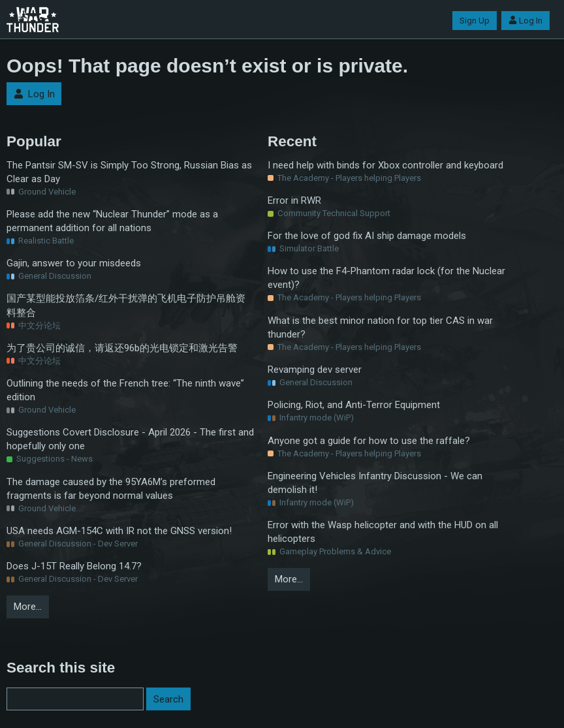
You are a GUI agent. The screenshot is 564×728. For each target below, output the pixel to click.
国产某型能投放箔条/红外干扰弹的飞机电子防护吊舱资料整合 (126, 305)
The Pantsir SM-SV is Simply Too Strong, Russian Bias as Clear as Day (129, 172)
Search (168, 699)
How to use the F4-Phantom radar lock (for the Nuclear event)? (386, 278)
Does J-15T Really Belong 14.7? (74, 566)
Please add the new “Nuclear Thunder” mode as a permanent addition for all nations (112, 221)
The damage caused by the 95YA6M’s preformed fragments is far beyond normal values (111, 489)
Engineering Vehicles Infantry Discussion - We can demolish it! (375, 483)
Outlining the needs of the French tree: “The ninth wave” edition (125, 390)
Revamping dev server (315, 370)
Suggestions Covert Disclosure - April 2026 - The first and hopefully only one (130, 439)
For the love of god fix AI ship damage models (367, 236)
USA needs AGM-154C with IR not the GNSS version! (119, 531)
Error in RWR (294, 200)
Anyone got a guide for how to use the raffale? (369, 441)
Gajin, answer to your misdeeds (74, 263)
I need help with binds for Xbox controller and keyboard (385, 165)
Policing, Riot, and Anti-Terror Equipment (354, 405)
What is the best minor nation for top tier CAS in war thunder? (380, 327)
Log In (525, 21)
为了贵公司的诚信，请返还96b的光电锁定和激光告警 (122, 348)
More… (28, 607)
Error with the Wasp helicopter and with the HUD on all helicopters (383, 532)
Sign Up (475, 21)
